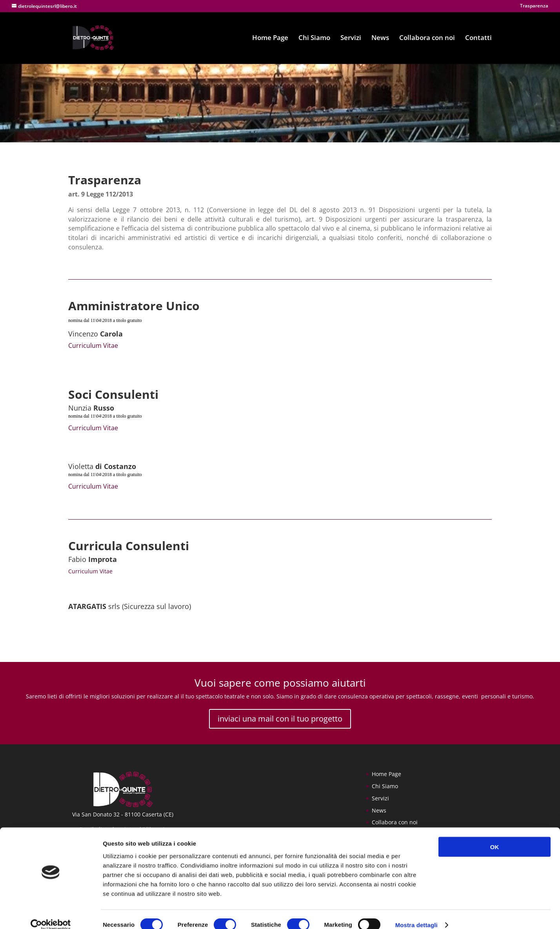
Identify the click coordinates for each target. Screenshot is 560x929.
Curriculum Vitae (93, 345)
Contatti (478, 39)
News (380, 39)
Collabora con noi (427, 39)
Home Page (270, 39)
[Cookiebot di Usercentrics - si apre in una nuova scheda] (51, 914)
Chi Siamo (314, 39)
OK (495, 835)
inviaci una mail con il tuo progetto (280, 719)
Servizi (351, 39)
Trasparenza (534, 6)
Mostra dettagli (416, 914)
